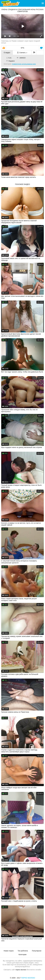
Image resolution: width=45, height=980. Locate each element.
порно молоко (21, 970)
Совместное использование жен (24, 64)
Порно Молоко (28, 978)
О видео (7, 53)
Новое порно (9, 951)
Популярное (37, 951)
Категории (23, 954)
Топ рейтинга (23, 951)
